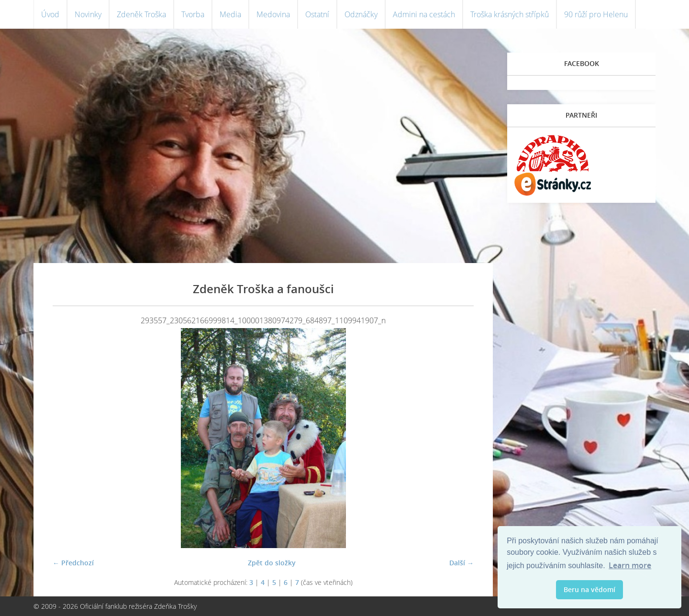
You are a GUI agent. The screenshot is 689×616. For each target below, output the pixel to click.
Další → (461, 563)
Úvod (50, 14)
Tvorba (193, 14)
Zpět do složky (272, 563)
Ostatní (317, 14)
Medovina (273, 14)
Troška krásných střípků (510, 14)
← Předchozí (73, 563)
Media (230, 14)
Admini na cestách (424, 14)
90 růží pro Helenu (596, 14)
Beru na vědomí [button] (589, 589)
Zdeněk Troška (141, 14)
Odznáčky (361, 14)
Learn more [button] (630, 565)
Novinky (88, 14)
